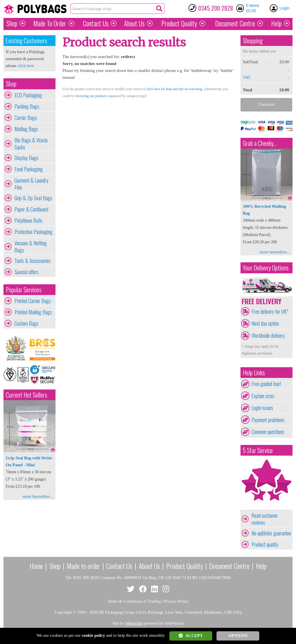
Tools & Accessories (33, 261)
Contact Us (96, 23)
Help (276, 23)
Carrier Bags (26, 118)
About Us (134, 23)
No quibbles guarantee (271, 533)
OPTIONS (238, 636)
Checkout (266, 104)
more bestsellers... (38, 496)
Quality (179, 23)
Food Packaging (29, 169)
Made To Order (50, 23)
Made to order (83, 566)
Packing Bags (27, 106)
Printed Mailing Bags (33, 312)
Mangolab (134, 623)
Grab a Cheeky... (260, 143)
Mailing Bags (26, 129)
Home (36, 566)
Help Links (254, 373)
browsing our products (91, 96)
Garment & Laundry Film (31, 184)
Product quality (265, 544)
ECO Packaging (28, 95)
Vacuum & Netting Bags (31, 246)
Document (235, 23)
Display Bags (26, 158)
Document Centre (229, 566)
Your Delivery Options (266, 268)
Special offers (27, 272)
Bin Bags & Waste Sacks (31, 144)
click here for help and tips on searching (174, 89)
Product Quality (185, 566)
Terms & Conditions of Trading (134, 601)
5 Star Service (258, 450)
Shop (12, 23)
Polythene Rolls (28, 220)
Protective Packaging (34, 232)
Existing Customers (26, 41)
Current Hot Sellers (26, 395)
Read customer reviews (265, 519)
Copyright (63, 612)
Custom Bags (26, 323)
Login (284, 8)
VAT (247, 77)
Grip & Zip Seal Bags (33, 198)
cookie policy (94, 635)
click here (26, 66)
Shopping (253, 41)
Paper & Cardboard (31, 209)
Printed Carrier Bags (33, 301)
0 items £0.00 (252, 8)
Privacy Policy (176, 601)
